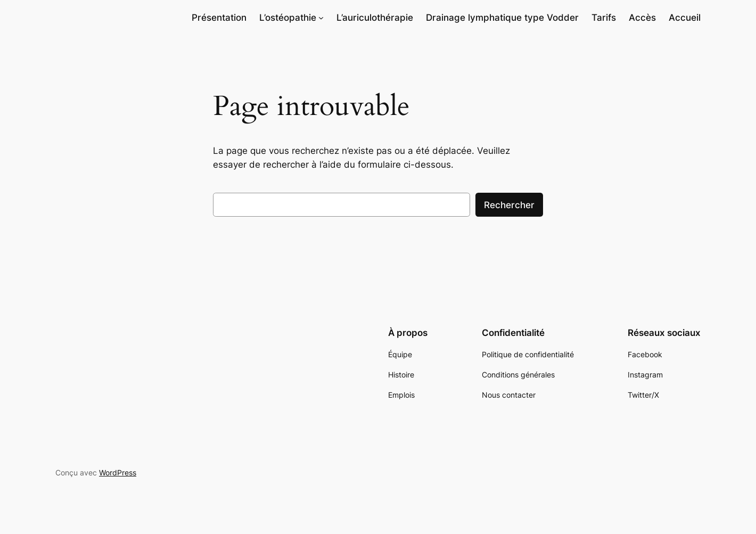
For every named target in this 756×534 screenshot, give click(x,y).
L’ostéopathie (288, 18)
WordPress (118, 473)
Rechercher (509, 205)
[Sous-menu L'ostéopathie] (321, 18)
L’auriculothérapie (375, 18)
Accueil (685, 18)
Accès (642, 18)
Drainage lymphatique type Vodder (502, 18)
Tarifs (604, 18)
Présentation (219, 18)
